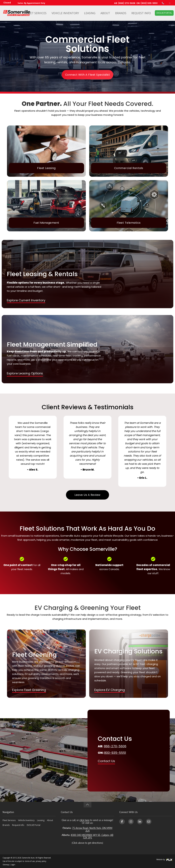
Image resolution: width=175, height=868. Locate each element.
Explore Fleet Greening (29, 690)
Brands (121, 13)
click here (84, 820)
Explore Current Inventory (26, 300)
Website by (164, 859)
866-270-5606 (115, 746)
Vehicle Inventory (65, 13)
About (105, 13)
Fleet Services (36, 13)
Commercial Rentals (129, 168)
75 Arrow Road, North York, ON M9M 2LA (92, 829)
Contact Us (106, 761)
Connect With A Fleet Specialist (88, 75)
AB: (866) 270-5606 (125, 3)
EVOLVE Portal (164, 13)
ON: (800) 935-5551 (147, 3)
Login (13, 865)
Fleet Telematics (129, 223)
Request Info (141, 13)
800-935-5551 (115, 753)
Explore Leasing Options (25, 373)
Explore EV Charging (110, 690)
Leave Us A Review (87, 495)
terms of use (30, 861)
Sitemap (6, 865)
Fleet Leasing (46, 168)
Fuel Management (46, 223)
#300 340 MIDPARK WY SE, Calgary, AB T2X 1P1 (92, 836)
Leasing (90, 13)
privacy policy (41, 861)
